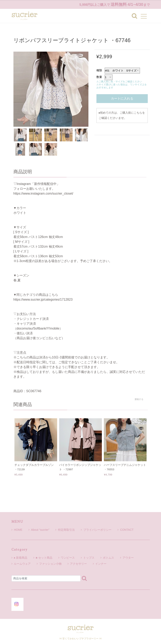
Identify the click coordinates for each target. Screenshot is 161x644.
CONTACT (126, 530)
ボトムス (108, 558)
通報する (139, 399)
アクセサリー (78, 564)
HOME (17, 530)
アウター (128, 558)
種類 (99, 70)
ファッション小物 (50, 564)
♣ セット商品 (44, 558)
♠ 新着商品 (21, 558)
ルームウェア (22, 564)
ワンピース (68, 558)
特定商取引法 (65, 530)
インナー (101, 564)
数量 (99, 77)
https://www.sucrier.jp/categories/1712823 (43, 300)
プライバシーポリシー (96, 530)
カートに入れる (122, 98)
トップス (89, 558)
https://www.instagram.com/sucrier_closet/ (43, 193)
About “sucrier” (39, 530)
